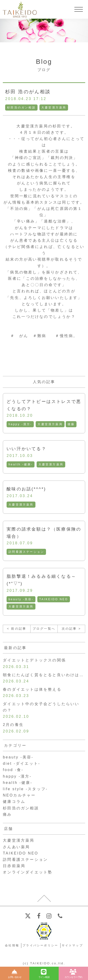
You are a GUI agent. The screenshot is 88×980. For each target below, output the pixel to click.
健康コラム (14, 802)
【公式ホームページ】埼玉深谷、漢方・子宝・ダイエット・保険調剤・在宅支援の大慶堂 (20, 9)
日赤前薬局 (14, 866)
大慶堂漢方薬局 (54, 108)
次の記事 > (71, 629)
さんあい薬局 (16, 847)
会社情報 (12, 945)
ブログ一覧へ (44, 629)
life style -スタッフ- (25, 789)
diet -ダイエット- (21, 763)
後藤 (71, 424)
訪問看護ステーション (26, 552)
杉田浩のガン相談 (21, 108)
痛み (7, 814)
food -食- (13, 770)
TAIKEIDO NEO (54, 599)
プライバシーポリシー (40, 945)
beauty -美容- (21, 599)
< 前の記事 (17, 629)
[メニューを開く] (79, 9)
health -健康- (21, 464)
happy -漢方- (20, 424)
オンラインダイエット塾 (28, 872)
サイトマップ (72, 945)
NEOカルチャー (19, 795)
